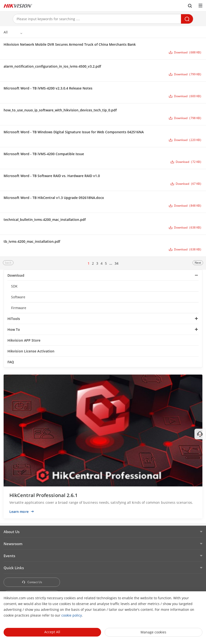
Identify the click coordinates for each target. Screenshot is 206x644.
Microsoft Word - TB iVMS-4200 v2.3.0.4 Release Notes (48, 88)
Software (18, 297)
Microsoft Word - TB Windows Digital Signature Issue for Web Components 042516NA (74, 132)
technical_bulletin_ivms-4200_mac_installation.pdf (45, 220)
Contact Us (32, 582)
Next (198, 263)
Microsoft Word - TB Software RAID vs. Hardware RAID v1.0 (52, 176)
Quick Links (14, 568)
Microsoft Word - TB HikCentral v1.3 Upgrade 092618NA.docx (54, 198)
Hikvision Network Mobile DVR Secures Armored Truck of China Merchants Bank (70, 44)
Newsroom (13, 544)
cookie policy (72, 615)
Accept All (52, 632)
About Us (12, 532)
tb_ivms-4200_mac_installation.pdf (32, 241)
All (6, 32)
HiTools (14, 319)
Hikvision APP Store (24, 340)
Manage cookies (153, 632)
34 (116, 263)
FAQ (11, 362)
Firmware (19, 308)
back (8, 263)
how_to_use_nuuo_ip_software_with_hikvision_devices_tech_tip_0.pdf (60, 110)
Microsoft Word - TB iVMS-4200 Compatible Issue (44, 154)
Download (16, 275)
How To (14, 329)
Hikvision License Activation (31, 351)
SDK (14, 286)
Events (9, 556)
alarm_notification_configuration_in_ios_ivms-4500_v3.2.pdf (52, 66)
